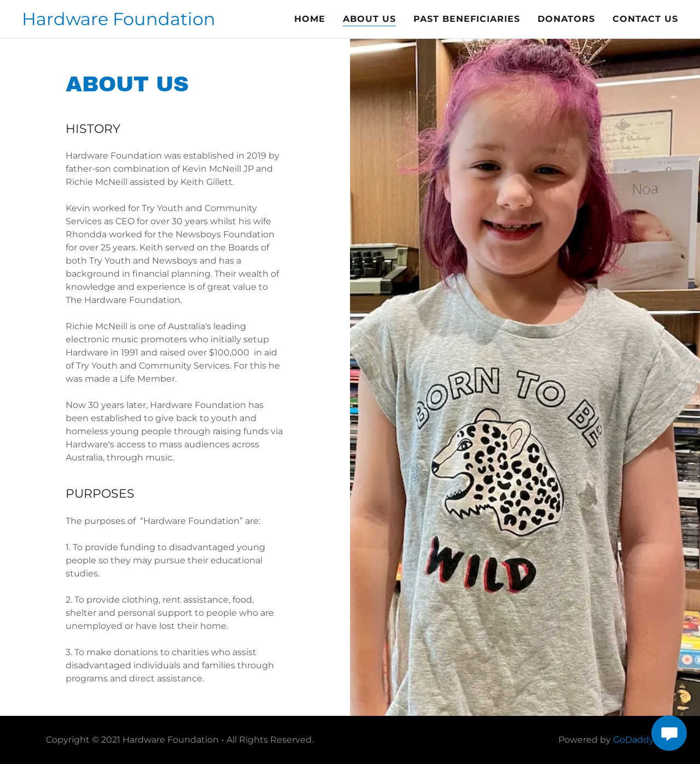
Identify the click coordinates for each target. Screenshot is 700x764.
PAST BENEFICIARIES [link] (467, 19)
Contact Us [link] (645, 19)
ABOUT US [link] (369, 19)
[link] (119, 22)
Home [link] (310, 19)
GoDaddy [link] (634, 740)
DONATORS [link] (566, 19)
